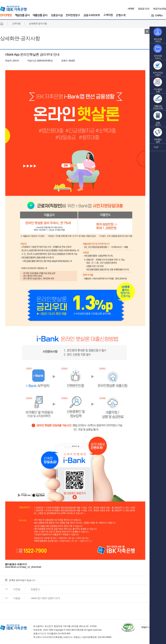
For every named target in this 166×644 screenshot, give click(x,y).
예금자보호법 (160, 9)
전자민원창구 (73, 17)
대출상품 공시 (40, 17)
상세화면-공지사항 (20, 38)
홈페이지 (2, 24)
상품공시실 (57, 17)
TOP (156, 147)
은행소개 (121, 17)
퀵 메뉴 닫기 (147, 31)
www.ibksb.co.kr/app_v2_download (23, 567)
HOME (131, 9)
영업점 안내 (144, 9)
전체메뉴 (158, 15)
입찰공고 (35, 589)
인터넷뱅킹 (6, 17)
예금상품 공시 (22, 17)
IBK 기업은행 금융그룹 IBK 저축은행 (13, 9)
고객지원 (108, 17)
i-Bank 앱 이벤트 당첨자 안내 (45, 598)
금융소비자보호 (92, 17)
